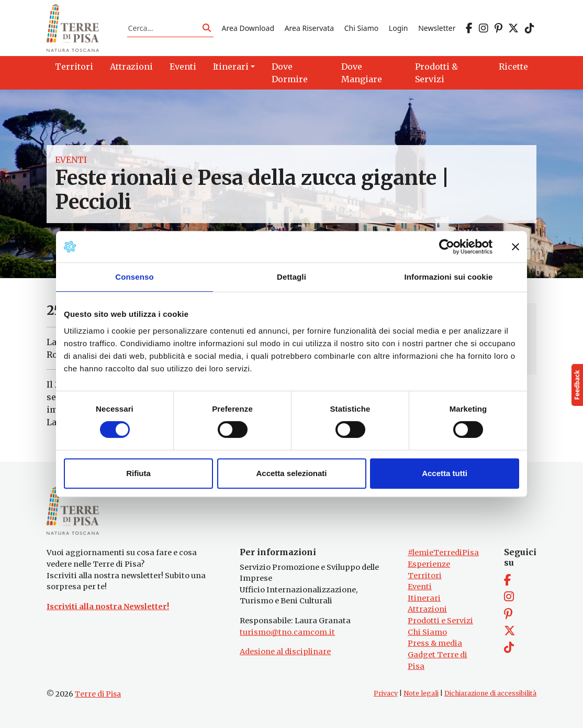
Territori (425, 576)
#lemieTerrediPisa (443, 553)
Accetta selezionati (291, 473)
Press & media (435, 643)
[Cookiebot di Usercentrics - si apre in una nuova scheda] (447, 247)
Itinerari (424, 598)
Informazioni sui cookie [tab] (449, 277)
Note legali (421, 693)
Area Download (248, 28)
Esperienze (429, 564)
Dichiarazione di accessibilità (490, 693)
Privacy (386, 693)
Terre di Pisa (98, 694)
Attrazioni (427, 610)
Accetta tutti (445, 473)
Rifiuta (138, 473)
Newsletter (437, 28)
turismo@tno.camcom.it (287, 632)
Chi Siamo (361, 28)
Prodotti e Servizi (440, 621)
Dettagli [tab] (291, 277)
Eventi (71, 160)
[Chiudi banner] (515, 247)
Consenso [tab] (134, 277)
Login (399, 28)
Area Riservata (309, 28)
